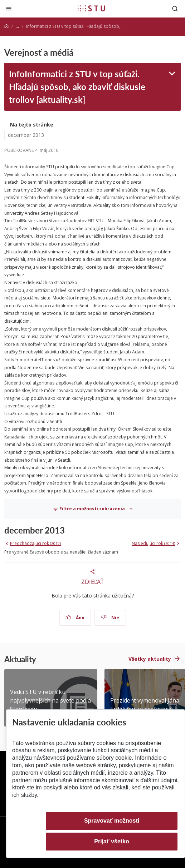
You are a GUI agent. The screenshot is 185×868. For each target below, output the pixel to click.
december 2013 (26, 135)
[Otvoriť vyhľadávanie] (175, 8)
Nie (110, 618)
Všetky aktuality (150, 659)
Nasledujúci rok (153, 543)
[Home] (6, 26)
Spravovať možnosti (112, 821)
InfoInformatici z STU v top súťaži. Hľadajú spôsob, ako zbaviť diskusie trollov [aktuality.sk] (77, 86)
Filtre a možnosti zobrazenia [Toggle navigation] (89, 509)
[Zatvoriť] (9, 8)
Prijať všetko (112, 841)
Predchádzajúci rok (35, 543)
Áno (75, 618)
